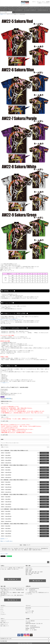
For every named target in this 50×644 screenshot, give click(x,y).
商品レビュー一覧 (29, 613)
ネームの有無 (4, 415)
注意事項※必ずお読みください (7, 401)
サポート (3, 619)
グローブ (20, 8)
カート (44, 2)
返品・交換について (5, 626)
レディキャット (4, 10)
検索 (13, 12)
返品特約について (4, 539)
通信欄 (2, 439)
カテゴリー (3, 606)
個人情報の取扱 (4, 641)
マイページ (39, 2)
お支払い (3, 566)
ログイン (34, 2)
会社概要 (28, 619)
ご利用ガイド (40, 3)
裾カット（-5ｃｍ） (5, 445)
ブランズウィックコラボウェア (16, 10)
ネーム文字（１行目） (5, 421)
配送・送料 (28, 566)
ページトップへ (48, 562)
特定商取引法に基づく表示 (6, 639)
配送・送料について (5, 623)
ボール (6, 8)
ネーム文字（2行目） (5, 435)
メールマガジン (47, 3)
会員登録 (48, 2)
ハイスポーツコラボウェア (31, 10)
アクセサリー (26, 8)
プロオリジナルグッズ (43, 10)
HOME (1, 14)
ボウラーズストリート (35, 8)
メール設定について (5, 383)
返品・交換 (3, 586)
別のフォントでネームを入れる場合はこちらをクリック (12, 319)
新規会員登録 (28, 608)
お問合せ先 (28, 586)
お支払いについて (4, 624)
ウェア (2, 8)
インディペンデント (45, 8)
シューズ (15, 8)
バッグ (10, 8)
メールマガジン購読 (30, 611)
